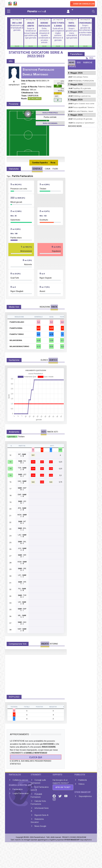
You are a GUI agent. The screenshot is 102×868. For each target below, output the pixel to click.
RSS (90, 58)
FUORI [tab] (55, 169)
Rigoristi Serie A (41, 834)
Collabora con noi (20, 799)
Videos (81, 803)
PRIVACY (65, 856)
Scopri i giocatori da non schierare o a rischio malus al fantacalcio (85, 30)
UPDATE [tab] (72, 67)
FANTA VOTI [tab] (52, 432)
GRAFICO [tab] (53, 360)
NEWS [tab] (72, 63)
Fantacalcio (18, 808)
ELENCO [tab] (44, 360)
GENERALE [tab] (37, 169)
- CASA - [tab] (48, 169)
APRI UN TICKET (63, 806)
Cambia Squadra (40, 163)
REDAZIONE (82, 856)
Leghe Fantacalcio (21, 812)
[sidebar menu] (9, 11)
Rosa (53, 163)
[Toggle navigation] (93, 11)
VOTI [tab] (44, 432)
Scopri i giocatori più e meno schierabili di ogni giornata (72, 33)
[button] (70, 10)
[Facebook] (54, 815)
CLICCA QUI (36, 776)
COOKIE (73, 856)
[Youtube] (66, 815)
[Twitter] (60, 815)
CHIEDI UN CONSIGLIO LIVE (84, 4)
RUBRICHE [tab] (88, 63)
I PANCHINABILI (85, 23)
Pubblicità (83, 799)
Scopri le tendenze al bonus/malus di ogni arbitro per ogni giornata (31, 33)
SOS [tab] (79, 63)
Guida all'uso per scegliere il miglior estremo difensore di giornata (58, 34)
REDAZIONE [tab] (45, 307)
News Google (40, 845)
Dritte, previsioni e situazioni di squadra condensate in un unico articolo (44, 36)
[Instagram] (54, 818)
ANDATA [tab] (45, 644)
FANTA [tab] (54, 307)
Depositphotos (85, 815)
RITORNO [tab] (54, 644)
